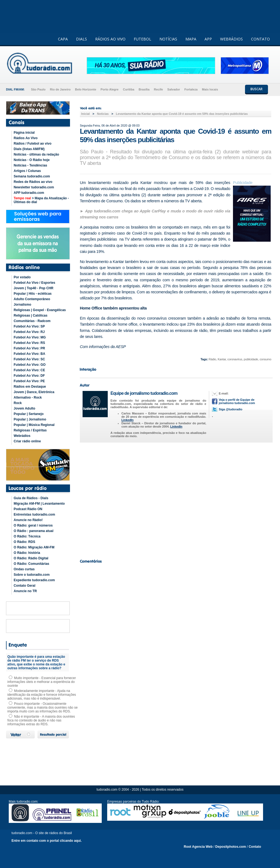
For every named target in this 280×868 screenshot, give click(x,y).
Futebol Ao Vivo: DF (29, 376)
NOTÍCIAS (168, 39)
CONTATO (260, 39)
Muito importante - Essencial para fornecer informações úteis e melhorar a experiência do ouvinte (42, 682)
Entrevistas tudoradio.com (34, 515)
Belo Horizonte (86, 89)
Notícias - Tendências (30, 165)
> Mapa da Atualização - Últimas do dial (41, 200)
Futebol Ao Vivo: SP (29, 326)
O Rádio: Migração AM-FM (34, 547)
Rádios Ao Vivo (26, 138)
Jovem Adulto (24, 408)
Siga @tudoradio (231, 409)
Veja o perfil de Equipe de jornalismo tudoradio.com (237, 401)
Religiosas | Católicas (30, 315)
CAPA (63, 39)
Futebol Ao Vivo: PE (29, 381)
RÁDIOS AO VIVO (110, 39)
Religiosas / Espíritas (30, 430)
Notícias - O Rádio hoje (32, 160)
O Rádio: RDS (24, 542)
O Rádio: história (27, 553)
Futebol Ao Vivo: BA (29, 354)
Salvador (174, 89)
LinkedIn (127, 420)
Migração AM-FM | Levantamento (39, 504)
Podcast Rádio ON (28, 509)
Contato (255, 847)
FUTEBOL (142, 39)
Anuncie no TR (25, 591)
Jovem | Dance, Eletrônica (34, 392)
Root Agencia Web (198, 847)
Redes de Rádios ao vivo (33, 182)
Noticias (103, 114)
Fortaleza (191, 89)
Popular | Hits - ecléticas (33, 294)
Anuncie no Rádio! (28, 520)
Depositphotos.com (231, 847)
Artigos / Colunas (27, 171)
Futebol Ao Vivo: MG (30, 337)
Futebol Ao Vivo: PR (29, 348)
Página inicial (24, 133)
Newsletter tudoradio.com (34, 187)
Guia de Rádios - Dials (31, 498)
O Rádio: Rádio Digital (31, 558)
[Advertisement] (176, 499)
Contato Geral (24, 586)
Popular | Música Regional (34, 425)
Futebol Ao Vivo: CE (29, 370)
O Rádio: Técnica (27, 536)
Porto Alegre (110, 89)
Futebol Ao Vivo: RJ (29, 332)
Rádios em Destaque (30, 387)
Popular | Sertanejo (29, 414)
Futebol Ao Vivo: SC (29, 359)
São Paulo (38, 89)
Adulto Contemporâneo (32, 299)
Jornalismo (22, 305)
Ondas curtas (24, 569)
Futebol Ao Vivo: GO (30, 365)
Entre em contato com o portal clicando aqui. (47, 841)
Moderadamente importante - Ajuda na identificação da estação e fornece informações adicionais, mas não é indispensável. (42, 695)
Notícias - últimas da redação (36, 154)
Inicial (85, 114)
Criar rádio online (27, 441)
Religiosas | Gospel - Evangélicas (40, 310)
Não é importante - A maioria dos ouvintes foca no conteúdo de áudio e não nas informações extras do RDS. (41, 720)
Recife (158, 89)
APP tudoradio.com (29, 193)
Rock (18, 403)
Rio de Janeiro (60, 89)
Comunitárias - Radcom (32, 321)
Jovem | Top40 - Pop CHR (33, 288)
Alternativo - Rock (28, 398)
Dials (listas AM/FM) (29, 149)
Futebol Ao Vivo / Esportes (34, 283)
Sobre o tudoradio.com (32, 575)
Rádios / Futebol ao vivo (33, 144)
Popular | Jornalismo (30, 419)
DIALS (81, 39)
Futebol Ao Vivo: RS (29, 343)
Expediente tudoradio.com (34, 580)
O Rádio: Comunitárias (31, 564)
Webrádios (22, 436)
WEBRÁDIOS (231, 39)
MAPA (191, 39)
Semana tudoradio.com (32, 176)
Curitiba (129, 89)
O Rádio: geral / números (33, 525)
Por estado (22, 277)
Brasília (144, 89)
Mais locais (210, 89)
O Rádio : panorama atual (33, 531)
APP (208, 39)
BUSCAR (256, 89)
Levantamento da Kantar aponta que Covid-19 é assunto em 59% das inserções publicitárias (182, 114)
